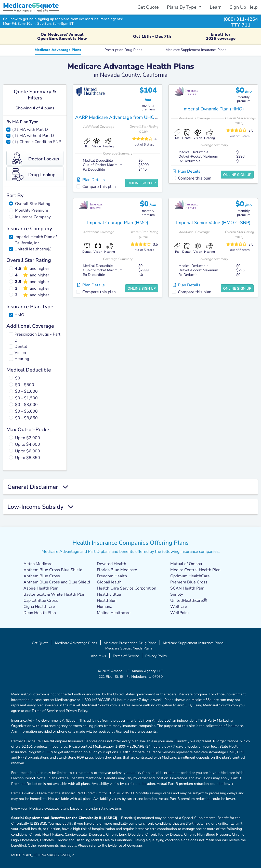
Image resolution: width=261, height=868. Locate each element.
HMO (19, 315)
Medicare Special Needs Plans (129, 648)
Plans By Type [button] (182, 7)
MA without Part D (37, 136)
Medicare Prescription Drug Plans (130, 643)
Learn (216, 7)
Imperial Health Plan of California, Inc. (36, 240)
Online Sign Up (142, 183)
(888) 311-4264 (241, 19)
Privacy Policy (156, 656)
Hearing (22, 359)
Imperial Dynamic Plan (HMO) (213, 109)
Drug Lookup (34, 175)
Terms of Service (126, 656)
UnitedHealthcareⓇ (33, 249)
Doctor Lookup (35, 159)
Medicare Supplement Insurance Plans (196, 50)
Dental (21, 347)
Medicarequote (31, 5)
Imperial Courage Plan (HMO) (118, 223)
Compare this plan (99, 187)
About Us (98, 656)
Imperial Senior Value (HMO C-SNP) (213, 223)
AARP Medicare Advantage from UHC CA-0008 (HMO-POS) (138, 117)
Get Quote (148, 7)
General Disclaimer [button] (38, 487)
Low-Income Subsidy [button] (40, 507)
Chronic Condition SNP (40, 142)
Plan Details (91, 180)
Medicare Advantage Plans (58, 50)
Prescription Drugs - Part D (37, 337)
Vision (20, 353)
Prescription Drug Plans (123, 50)
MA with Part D (34, 130)
